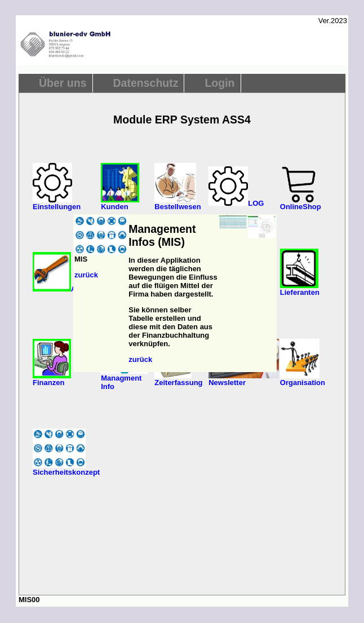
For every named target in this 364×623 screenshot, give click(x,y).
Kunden (120, 203)
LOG (236, 203)
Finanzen (52, 379)
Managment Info (125, 379)
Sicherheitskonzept (66, 469)
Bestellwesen (177, 203)
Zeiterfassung (178, 379)
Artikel (63, 289)
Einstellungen (57, 203)
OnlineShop (301, 203)
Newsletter (244, 379)
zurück (86, 275)
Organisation (303, 379)
